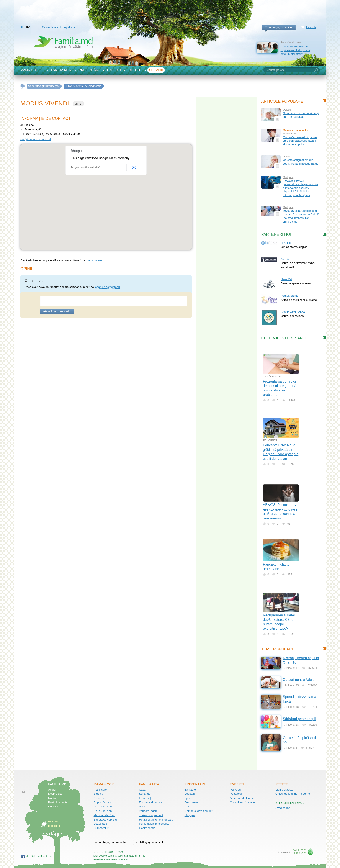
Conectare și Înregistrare (59, 27)
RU (22, 28)
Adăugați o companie (112, 842)
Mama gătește (284, 790)
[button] (106, 193)
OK (134, 167)
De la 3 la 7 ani (103, 811)
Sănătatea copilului (106, 820)
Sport (142, 807)
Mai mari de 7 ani (105, 815)
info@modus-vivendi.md (36, 139)
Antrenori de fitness (242, 798)
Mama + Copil (32, 70)
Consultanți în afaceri (243, 802)
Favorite (311, 27)
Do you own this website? (86, 167)
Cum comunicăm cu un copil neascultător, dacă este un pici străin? (295, 50)
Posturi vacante (58, 802)
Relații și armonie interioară (156, 820)
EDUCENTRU (271, 441)
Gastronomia (147, 828)
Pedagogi (236, 794)
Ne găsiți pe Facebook (39, 857)
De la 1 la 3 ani (103, 807)
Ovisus (287, 110)
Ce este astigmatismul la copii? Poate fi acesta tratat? (301, 162)
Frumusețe (146, 798)
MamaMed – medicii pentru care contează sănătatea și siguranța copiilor (300, 141)
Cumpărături (101, 828)
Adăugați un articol (281, 27)
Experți (114, 70)
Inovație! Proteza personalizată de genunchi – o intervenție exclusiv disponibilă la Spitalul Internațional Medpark (300, 188)
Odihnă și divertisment (199, 811)
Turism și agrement (151, 815)
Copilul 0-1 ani (103, 802)
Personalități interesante (154, 824)
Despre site (55, 794)
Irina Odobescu (272, 377)
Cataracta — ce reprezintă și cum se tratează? (301, 115)
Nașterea (99, 798)
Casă (142, 790)
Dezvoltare (100, 824)
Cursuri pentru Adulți (298, 680)
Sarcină (98, 794)
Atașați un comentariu (57, 311)
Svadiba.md (283, 808)
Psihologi (236, 790)
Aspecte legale (148, 811)
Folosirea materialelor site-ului (110, 859)
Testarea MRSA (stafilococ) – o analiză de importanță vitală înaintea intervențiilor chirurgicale (301, 216)
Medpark (288, 177)
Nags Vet (286, 279)
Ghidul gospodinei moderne (293, 794)
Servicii (156, 70)
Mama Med (289, 134)
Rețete (135, 70)
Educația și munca (150, 802)
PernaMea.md (289, 296)
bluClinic (286, 243)
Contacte (54, 807)
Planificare (100, 790)
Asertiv (285, 259)
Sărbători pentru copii (299, 719)
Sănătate (145, 794)
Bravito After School (293, 312)
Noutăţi (53, 798)
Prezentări (89, 70)
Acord (52, 790)
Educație (190, 794)
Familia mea (61, 70)
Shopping (190, 815)
